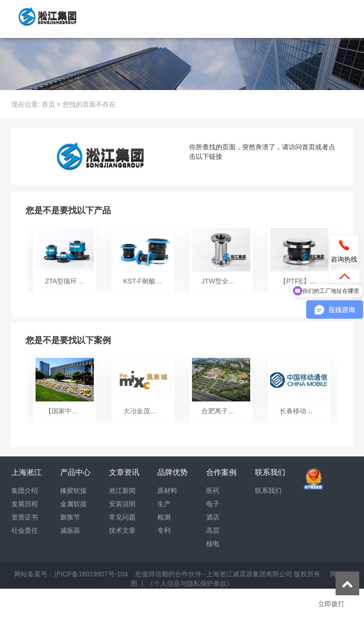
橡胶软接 (73, 491)
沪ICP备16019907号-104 (91, 574)
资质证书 (25, 517)
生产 (164, 504)
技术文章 (122, 530)
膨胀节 (70, 517)
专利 (164, 530)
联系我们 (268, 491)
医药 (213, 491)
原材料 (167, 491)
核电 (213, 544)
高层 (213, 530)
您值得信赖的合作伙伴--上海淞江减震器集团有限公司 (214, 574)
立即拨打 (331, 604)
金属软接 (73, 504)
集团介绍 (25, 491)
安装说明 (122, 504)
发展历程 (25, 504)
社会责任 (25, 530)
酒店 (213, 517)
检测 (164, 517)
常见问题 (122, 517)
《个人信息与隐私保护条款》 (190, 583)
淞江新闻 (122, 491)
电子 (213, 504)
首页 (48, 104)
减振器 (70, 530)
